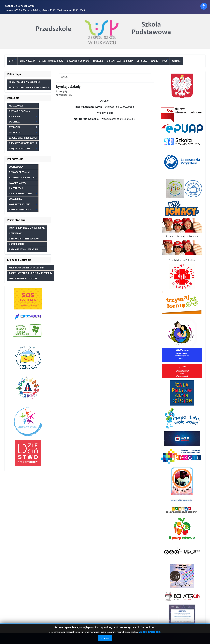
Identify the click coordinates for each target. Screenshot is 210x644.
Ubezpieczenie (17, 244)
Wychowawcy (16, 167)
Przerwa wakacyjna (23, 210)
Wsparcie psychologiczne (23, 279)
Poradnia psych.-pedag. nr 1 (24, 249)
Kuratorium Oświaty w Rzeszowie (27, 228)
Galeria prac (16, 188)
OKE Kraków (15, 233)
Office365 (142, 61)
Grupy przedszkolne (23, 194)
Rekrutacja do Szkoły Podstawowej (29, 87)
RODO (165, 60)
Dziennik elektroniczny (120, 61)
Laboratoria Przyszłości (23, 138)
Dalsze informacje (150, 641)
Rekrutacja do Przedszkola (24, 82)
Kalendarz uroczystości (23, 178)
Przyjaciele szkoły (20, 111)
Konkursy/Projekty (23, 204)
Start (13, 60)
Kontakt (176, 61)
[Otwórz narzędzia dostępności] (204, 6)
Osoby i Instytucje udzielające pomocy (31, 273)
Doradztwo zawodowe (23, 143)
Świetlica (23, 122)
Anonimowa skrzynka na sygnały (27, 268)
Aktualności (16, 106)
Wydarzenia (15, 199)
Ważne (155, 60)
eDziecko (98, 61)
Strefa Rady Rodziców (51, 60)
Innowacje (23, 133)
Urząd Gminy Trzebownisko (24, 239)
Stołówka (23, 127)
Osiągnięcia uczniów (78, 60)
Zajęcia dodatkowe (23, 149)
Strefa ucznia (28, 60)
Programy (23, 117)
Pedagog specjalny (20, 172)
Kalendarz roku (18, 183)
